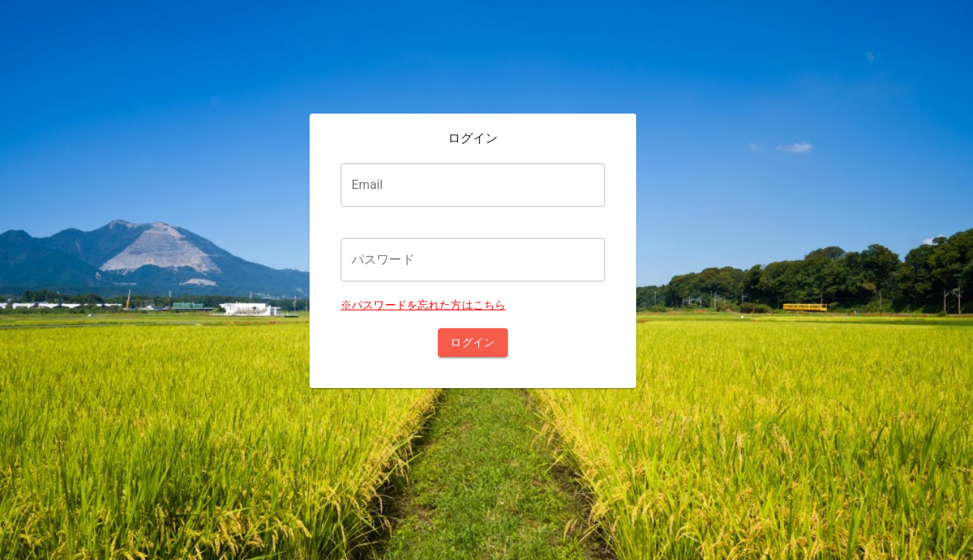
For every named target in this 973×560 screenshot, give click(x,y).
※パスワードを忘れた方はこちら (423, 305)
